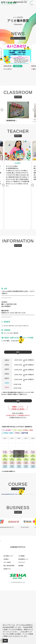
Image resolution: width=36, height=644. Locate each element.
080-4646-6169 (7, 329)
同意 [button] (5, 641)
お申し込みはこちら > (18, 436)
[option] (17, 58)
